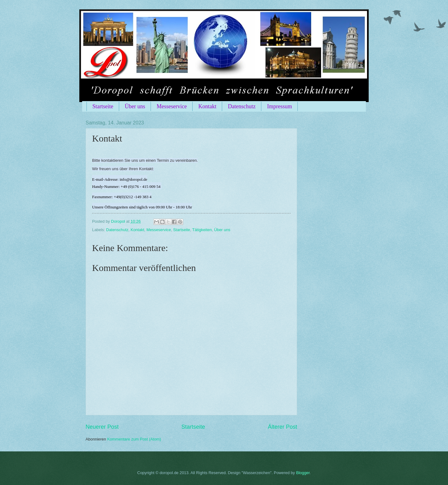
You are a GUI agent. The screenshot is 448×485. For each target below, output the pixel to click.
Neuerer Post (102, 427)
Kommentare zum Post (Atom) (134, 439)
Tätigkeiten (202, 230)
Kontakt (207, 106)
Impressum (279, 106)
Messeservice (172, 106)
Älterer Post (282, 427)
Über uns (135, 106)
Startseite (103, 106)
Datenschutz (242, 106)
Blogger (303, 473)
